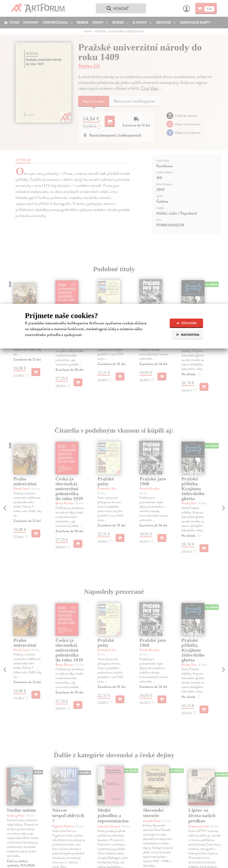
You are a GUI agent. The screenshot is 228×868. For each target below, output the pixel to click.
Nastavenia (188, 335)
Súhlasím (186, 323)
